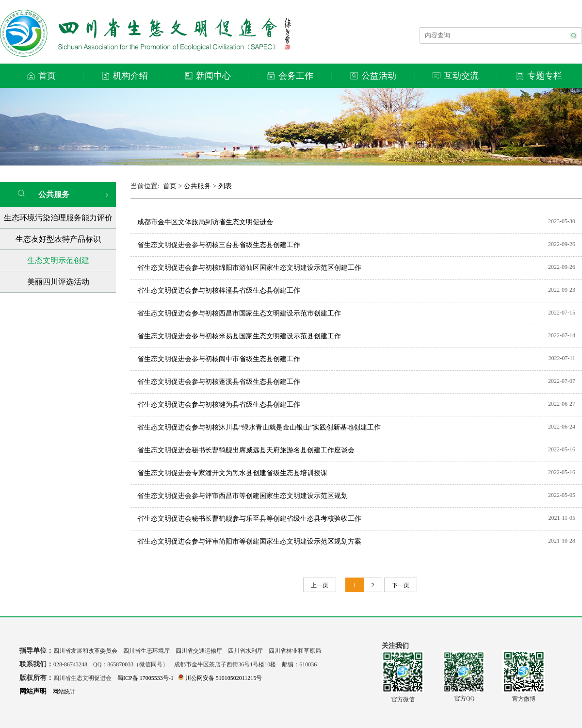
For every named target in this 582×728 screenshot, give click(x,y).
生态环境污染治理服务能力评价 (58, 218)
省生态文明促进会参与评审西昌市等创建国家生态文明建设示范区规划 (242, 496)
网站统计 (64, 692)
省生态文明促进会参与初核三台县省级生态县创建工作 (219, 245)
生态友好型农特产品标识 (58, 239)
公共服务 (43, 194)
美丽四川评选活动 (58, 282)
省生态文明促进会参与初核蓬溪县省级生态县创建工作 (219, 382)
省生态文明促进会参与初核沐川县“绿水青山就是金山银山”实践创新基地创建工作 (259, 427)
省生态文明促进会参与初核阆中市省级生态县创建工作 (219, 359)
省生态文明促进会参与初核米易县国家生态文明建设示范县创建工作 (239, 336)
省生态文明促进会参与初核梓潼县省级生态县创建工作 (219, 290)
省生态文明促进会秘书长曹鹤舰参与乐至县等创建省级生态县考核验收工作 (249, 519)
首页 (170, 186)
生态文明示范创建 (58, 260)
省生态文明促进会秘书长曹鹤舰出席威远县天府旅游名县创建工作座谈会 (246, 450)
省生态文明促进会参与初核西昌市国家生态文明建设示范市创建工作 (239, 313)
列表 (225, 186)
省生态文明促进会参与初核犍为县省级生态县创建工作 (219, 405)
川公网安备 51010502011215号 (220, 678)
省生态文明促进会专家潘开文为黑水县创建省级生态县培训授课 (232, 473)
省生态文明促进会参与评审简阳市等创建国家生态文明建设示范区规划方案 (249, 541)
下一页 (401, 585)
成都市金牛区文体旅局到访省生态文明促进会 (205, 222)
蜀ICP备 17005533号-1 (145, 678)
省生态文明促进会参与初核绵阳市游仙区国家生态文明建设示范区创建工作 (249, 268)
